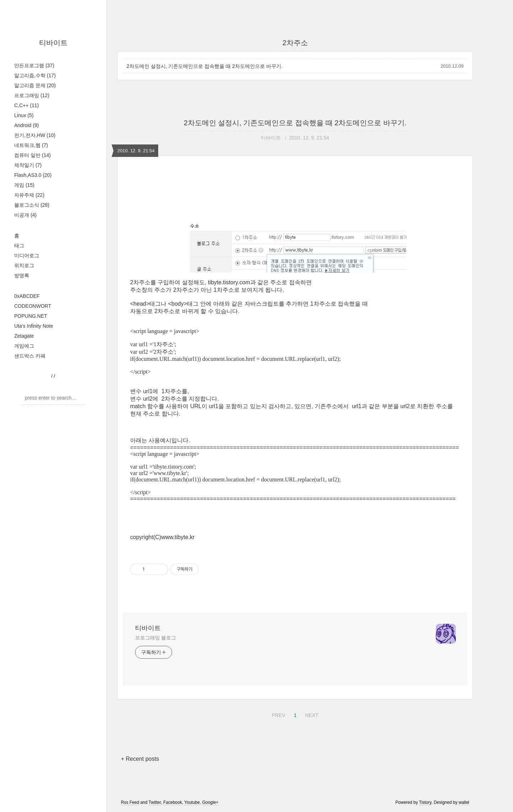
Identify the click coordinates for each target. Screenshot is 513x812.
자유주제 (29, 195)
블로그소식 (32, 205)
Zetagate (24, 336)
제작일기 (28, 165)
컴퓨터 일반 (33, 155)
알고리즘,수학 (35, 75)
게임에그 (24, 346)
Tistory (425, 802)
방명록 (22, 275)
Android (26, 125)
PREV (277, 714)
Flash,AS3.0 (33, 175)
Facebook (173, 802)
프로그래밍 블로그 (156, 638)
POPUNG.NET (31, 316)
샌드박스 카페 (30, 356)
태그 (19, 246)
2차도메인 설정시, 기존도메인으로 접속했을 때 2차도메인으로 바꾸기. (205, 66)
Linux (24, 115)
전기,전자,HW (35, 135)
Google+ (210, 802)
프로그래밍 (32, 95)
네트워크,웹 (31, 145)
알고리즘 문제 (35, 85)
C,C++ (26, 105)
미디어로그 (27, 255)
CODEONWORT (33, 306)
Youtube (192, 802)
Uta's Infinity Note (34, 326)
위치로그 (24, 265)
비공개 (25, 215)
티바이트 (53, 43)
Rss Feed (130, 802)
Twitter (155, 802)
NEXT (311, 714)
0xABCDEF (27, 296)
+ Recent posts (140, 759)
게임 (24, 185)
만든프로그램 (34, 65)
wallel (464, 802)
